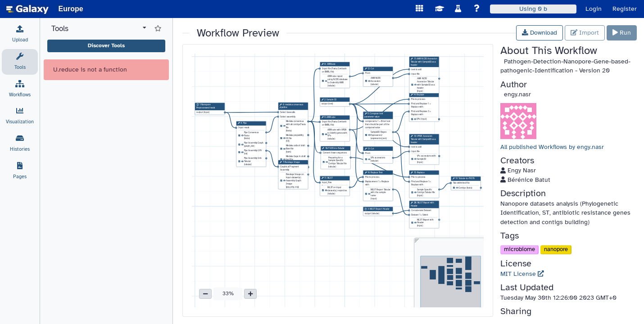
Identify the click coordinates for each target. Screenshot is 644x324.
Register (625, 9)
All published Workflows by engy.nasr (552, 147)
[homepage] (27, 9)
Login (594, 9)
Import (585, 33)
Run (622, 33)
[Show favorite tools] (158, 29)
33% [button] (228, 293)
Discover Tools (106, 45)
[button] (205, 294)
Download (540, 33)
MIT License (522, 274)
